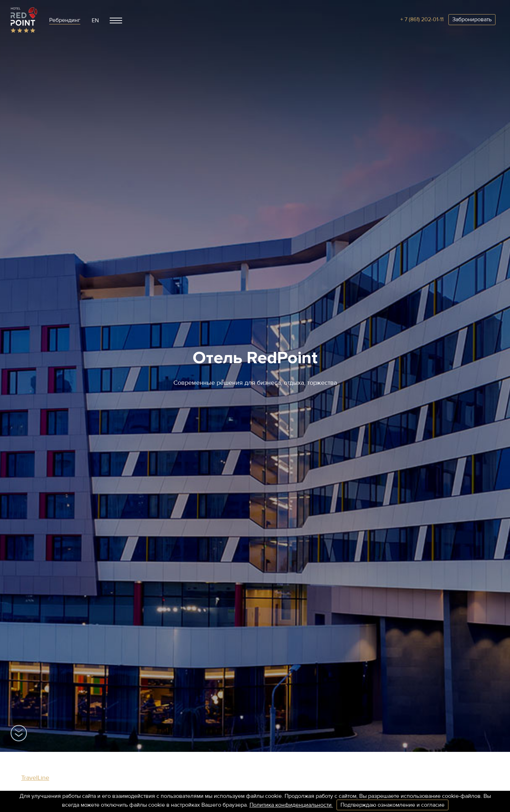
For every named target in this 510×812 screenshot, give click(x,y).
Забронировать (472, 19)
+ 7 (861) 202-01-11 (422, 19)
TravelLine (35, 778)
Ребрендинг (65, 20)
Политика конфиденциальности (291, 805)
